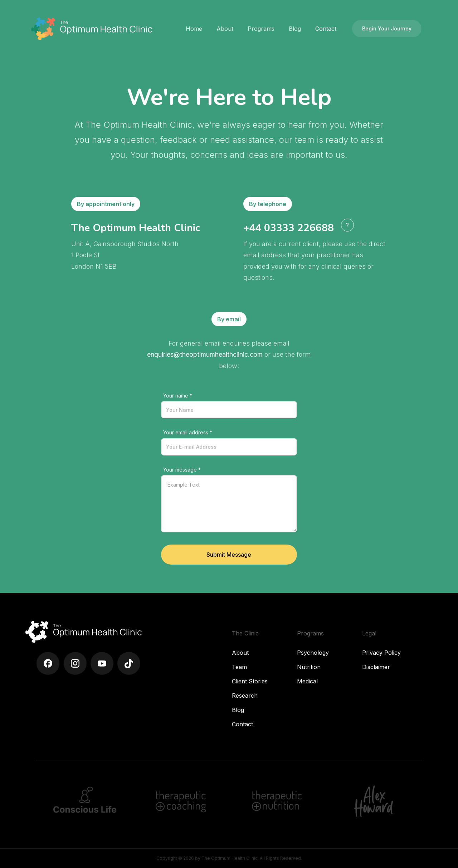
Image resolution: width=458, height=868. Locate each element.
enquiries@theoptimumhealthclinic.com (205, 354)
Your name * (178, 396)
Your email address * (188, 432)
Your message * (182, 470)
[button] (225, 29)
